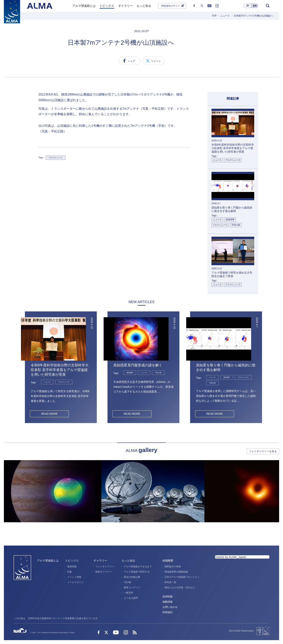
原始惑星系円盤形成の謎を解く (138, 365)
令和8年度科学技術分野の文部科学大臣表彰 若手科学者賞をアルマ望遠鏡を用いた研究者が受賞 (60, 370)
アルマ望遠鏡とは (48, 561)
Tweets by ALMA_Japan (231, 557)
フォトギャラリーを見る (263, 451)
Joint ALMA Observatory (241, 631)
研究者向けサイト (171, 6)
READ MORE (49, 414)
